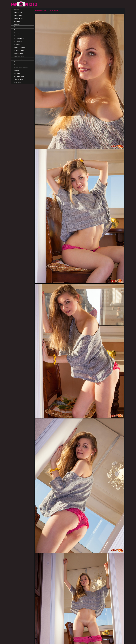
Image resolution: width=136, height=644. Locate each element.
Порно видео (18, 82)
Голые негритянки (19, 39)
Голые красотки (19, 36)
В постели (17, 24)
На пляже (17, 62)
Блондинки (17, 9)
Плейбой (17, 71)
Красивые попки (19, 53)
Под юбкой (17, 74)
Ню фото (17, 65)
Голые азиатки (18, 30)
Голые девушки (18, 33)
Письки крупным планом (21, 68)
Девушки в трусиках (20, 47)
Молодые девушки (19, 59)
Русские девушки (19, 76)
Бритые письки (18, 18)
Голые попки (18, 44)
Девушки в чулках (19, 50)
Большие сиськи (19, 15)
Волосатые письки (19, 27)
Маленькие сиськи (19, 56)
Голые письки (18, 42)
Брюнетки (17, 21)
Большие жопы (18, 12)
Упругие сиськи (19, 79)
